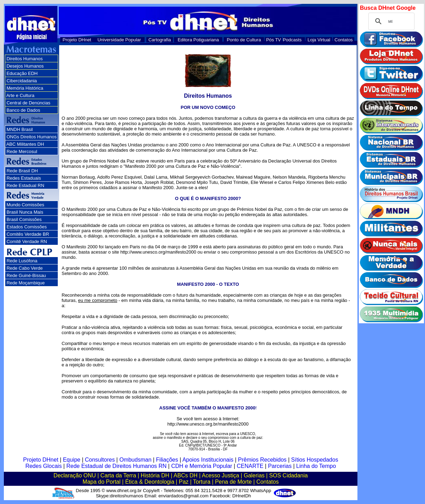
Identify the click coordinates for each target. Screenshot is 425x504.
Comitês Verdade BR (28, 234)
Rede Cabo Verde (25, 268)
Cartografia (160, 40)
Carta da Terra (118, 475)
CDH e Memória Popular (202, 466)
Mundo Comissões (26, 205)
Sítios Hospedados (315, 460)
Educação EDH (22, 73)
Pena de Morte (233, 482)
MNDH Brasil (20, 129)
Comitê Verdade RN (27, 241)
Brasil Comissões (24, 219)
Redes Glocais (43, 466)
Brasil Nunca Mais (25, 212)
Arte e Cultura (20, 95)
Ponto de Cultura (244, 40)
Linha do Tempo (316, 466)
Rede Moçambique (26, 283)
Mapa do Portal (102, 482)
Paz (184, 482)
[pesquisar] (390, 21)
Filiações (167, 460)
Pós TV (273, 40)
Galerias (254, 475)
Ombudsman (135, 460)
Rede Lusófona (22, 261)
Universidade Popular (119, 40)
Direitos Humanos (25, 59)
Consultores (100, 460)
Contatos (344, 40)
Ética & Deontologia (150, 482)
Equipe (72, 460)
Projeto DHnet (77, 40)
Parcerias (280, 466)
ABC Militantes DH (25, 144)
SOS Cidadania (288, 475)
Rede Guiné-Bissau (26, 275)
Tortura (202, 482)
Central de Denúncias (29, 103)
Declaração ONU (75, 475)
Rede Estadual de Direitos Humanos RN (116, 466)
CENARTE (250, 466)
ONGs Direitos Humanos (32, 137)
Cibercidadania (22, 81)
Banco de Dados (23, 110)
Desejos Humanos (25, 66)
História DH (155, 475)
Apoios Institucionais (208, 460)
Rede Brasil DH (22, 171)
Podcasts (292, 40)
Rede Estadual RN (26, 185)
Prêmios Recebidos (262, 460)
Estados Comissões (27, 227)
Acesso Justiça (220, 475)
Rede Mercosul (22, 151)
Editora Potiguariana (198, 40)
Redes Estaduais (24, 178)
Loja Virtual (319, 40)
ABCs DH (186, 475)
